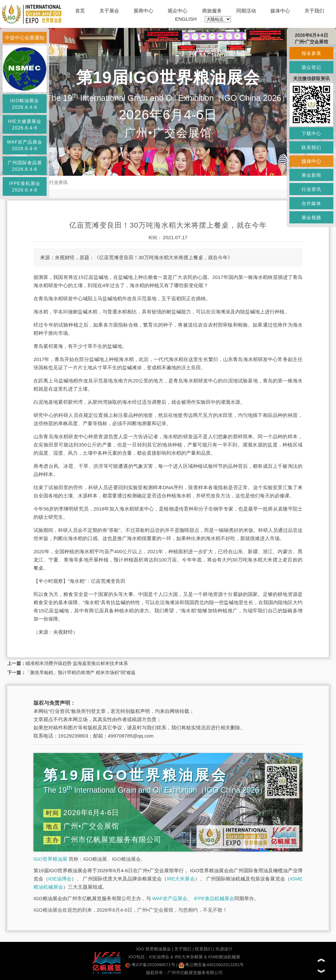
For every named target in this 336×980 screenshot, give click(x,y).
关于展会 (109, 11)
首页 (80, 11)
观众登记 (311, 67)
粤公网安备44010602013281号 (211, 965)
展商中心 (143, 11)
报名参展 (311, 53)
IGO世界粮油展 (50, 859)
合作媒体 (311, 203)
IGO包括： (139, 957)
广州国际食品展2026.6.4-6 (25, 166)
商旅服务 (212, 11)
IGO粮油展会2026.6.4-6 (25, 104)
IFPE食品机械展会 (214, 898)
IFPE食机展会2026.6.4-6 (24, 187)
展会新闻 (311, 175)
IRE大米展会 (181, 879)
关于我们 (314, 11)
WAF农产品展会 (170, 898)
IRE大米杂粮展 (189, 957)
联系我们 (203, 949)
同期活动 (246, 11)
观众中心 (178, 11)
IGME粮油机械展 (224, 957)
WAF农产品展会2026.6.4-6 (25, 145)
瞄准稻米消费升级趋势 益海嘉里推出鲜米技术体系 (77, 663)
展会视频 (311, 217)
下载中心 (311, 133)
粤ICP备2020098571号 (150, 965)
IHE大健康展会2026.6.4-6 (24, 125)
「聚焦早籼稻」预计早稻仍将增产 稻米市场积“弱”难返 (81, 672)
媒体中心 (280, 11)
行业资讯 (58, 182)
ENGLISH (186, 19)
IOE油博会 (60, 879)
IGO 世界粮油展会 (153, 949)
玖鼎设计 (224, 949)
